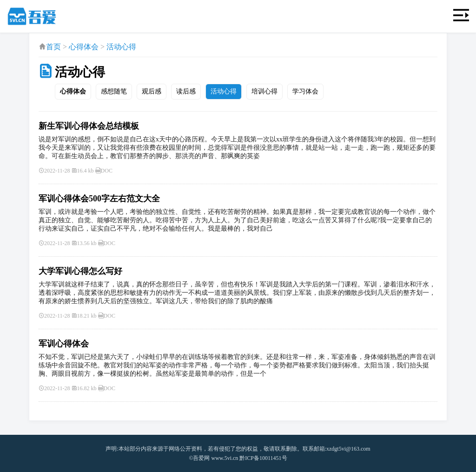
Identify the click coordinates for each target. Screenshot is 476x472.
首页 (53, 47)
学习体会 (305, 91)
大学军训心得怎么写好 (80, 271)
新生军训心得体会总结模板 (89, 126)
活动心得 (121, 47)
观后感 (152, 91)
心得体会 (84, 47)
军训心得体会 (64, 344)
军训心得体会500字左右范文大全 (99, 199)
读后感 (186, 91)
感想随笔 (114, 91)
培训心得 (264, 91)
